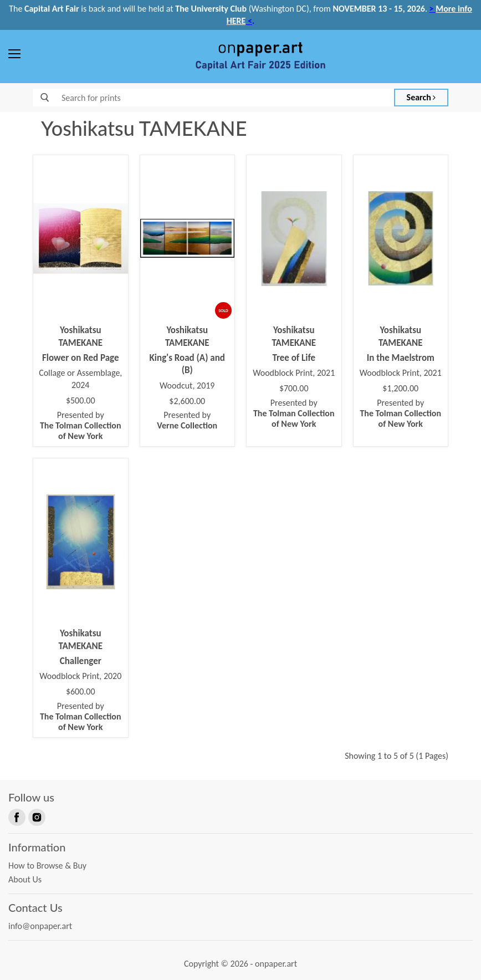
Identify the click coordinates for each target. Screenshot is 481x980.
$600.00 (81, 692)
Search (421, 97)
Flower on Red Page (81, 358)
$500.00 (81, 401)
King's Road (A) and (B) (187, 364)
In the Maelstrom (401, 358)
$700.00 (294, 389)
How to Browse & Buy (47, 866)
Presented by (81, 425)
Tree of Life (294, 358)
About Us (25, 879)
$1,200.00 (400, 389)
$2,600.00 (187, 401)
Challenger (81, 661)
